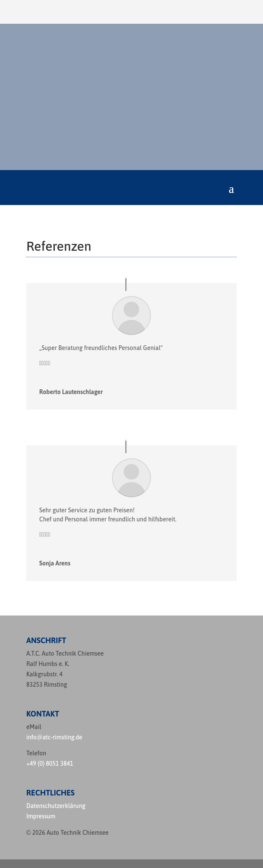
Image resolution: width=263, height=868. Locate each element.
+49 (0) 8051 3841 (50, 764)
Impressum (41, 816)
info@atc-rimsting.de (54, 737)
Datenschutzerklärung (56, 806)
